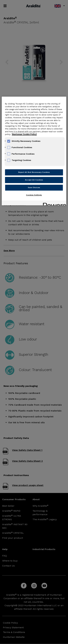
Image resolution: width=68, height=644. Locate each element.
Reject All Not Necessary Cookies (34, 172)
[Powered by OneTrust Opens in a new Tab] (54, 203)
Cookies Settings (34, 195)
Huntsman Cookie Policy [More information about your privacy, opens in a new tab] (24, 134)
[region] (34, 151)
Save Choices (34, 188)
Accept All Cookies (34, 180)
